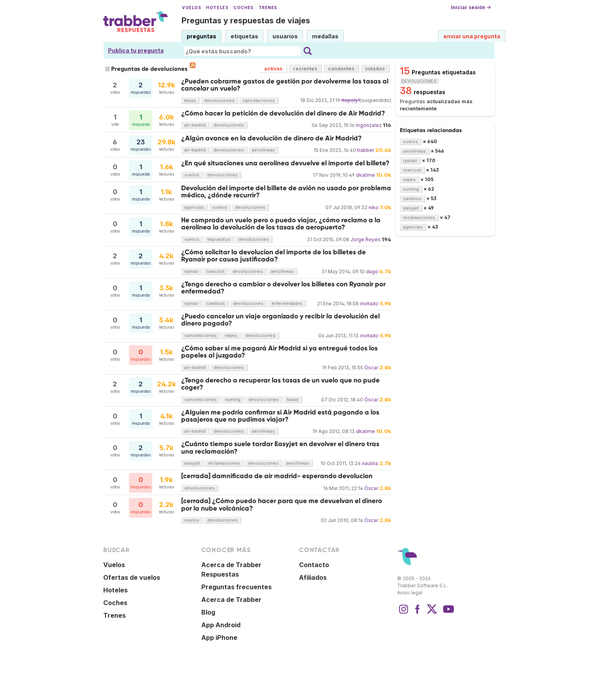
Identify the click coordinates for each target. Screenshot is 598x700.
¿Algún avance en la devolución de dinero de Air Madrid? (272, 138)
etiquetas (244, 36)
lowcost (216, 271)
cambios (216, 303)
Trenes (268, 8)
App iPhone (219, 638)
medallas (325, 36)
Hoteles (217, 8)
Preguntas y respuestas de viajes (246, 21)
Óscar (371, 368)
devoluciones (219, 100)
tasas (190, 100)
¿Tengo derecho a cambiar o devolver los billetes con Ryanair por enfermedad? (283, 288)
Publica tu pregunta (136, 50)
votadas (375, 69)
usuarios (285, 36)
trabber (366, 150)
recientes (305, 69)
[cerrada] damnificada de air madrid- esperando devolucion (277, 476)
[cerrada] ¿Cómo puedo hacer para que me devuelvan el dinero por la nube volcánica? (282, 504)
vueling (233, 399)
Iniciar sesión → (471, 7)
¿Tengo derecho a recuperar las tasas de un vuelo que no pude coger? (280, 384)
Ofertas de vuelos (132, 577)
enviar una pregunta (472, 36)
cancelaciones (259, 100)
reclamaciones (224, 463)
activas (273, 69)
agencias (194, 207)
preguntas (202, 36)
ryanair (191, 271)
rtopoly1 (351, 100)
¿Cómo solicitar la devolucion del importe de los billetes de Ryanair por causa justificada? (273, 256)
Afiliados (313, 577)
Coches (243, 8)
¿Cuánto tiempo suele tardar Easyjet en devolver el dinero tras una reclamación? (280, 447)
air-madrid (195, 125)
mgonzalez (369, 125)
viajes (231, 335)
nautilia (370, 463)
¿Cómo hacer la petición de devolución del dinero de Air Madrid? (283, 113)
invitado (369, 304)
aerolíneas (263, 150)
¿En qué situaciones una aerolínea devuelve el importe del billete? (285, 163)
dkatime (365, 175)
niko (374, 207)
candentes (341, 69)
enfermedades (287, 303)
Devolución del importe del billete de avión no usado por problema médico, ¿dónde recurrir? (286, 192)
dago (372, 271)
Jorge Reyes (365, 239)
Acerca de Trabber (231, 600)
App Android (221, 625)
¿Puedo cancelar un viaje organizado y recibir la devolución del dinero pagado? (280, 320)
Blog (208, 612)
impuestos (219, 239)
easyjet (192, 463)
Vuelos (191, 8)
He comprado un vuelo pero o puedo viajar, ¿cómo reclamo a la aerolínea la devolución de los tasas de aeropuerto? (281, 224)
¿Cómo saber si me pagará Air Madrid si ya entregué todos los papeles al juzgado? (279, 352)
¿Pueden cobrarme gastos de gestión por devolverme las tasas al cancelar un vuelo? (285, 85)
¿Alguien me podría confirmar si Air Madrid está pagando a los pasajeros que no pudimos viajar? (280, 416)
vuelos (192, 175)
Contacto (314, 565)
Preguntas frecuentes (237, 587)
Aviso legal (410, 593)
